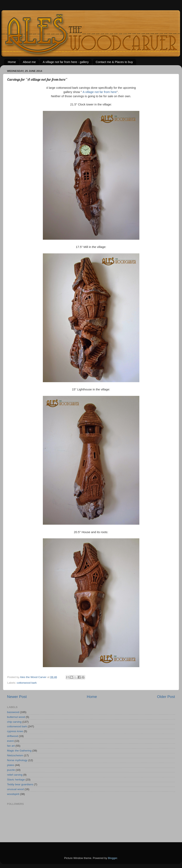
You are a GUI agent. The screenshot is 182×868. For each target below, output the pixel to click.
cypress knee (15, 731)
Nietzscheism (15, 755)
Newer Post (17, 697)
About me (29, 62)
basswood (13, 712)
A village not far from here (99, 92)
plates (11, 765)
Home (12, 62)
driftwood (13, 736)
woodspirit (13, 794)
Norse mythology (17, 760)
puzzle (11, 770)
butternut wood (16, 717)
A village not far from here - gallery (66, 62)
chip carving (14, 722)
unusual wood (15, 789)
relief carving (15, 775)
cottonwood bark (27, 683)
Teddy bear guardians (20, 784)
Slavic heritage (16, 780)
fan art (11, 746)
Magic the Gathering (19, 751)
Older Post (166, 697)
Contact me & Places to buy (114, 62)
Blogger (113, 858)
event (10, 741)
